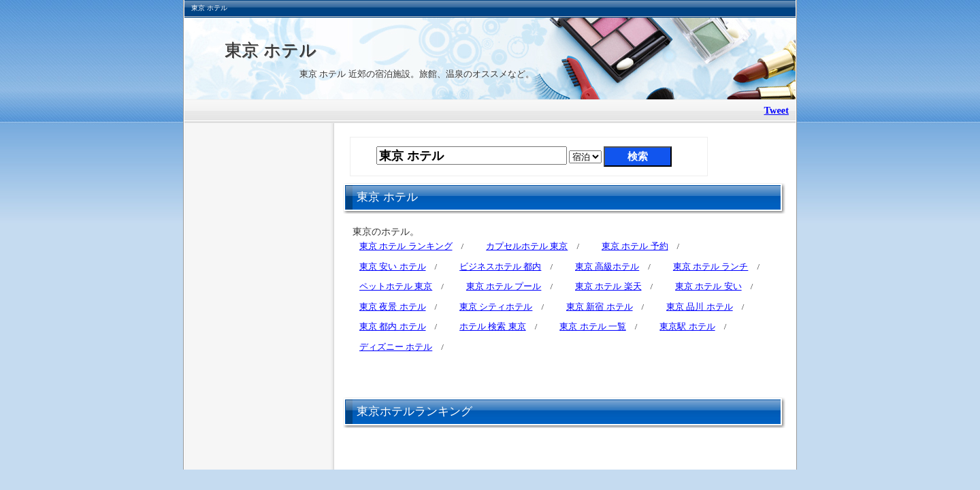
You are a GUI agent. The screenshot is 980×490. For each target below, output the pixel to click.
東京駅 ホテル (687, 326)
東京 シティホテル (496, 307)
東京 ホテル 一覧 (593, 326)
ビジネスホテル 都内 (500, 266)
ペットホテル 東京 (396, 286)
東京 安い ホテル (393, 266)
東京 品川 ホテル (700, 307)
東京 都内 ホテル (393, 326)
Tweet (777, 110)
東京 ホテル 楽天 (608, 286)
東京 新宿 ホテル (600, 307)
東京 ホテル (271, 50)
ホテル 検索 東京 (493, 326)
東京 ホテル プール (504, 286)
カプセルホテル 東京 (527, 246)
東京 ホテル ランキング (406, 246)
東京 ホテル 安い (708, 286)
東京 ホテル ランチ (711, 266)
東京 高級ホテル (607, 266)
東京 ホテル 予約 (635, 246)
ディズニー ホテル (396, 347)
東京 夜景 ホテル (393, 307)
